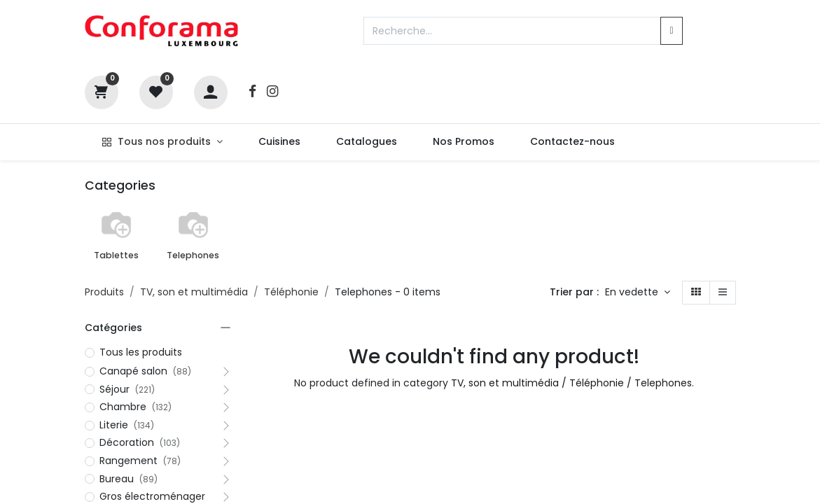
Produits (104, 292)
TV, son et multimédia (194, 292)
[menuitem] (279, 142)
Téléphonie (291, 292)
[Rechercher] (671, 31)
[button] (638, 293)
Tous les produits (141, 352)
